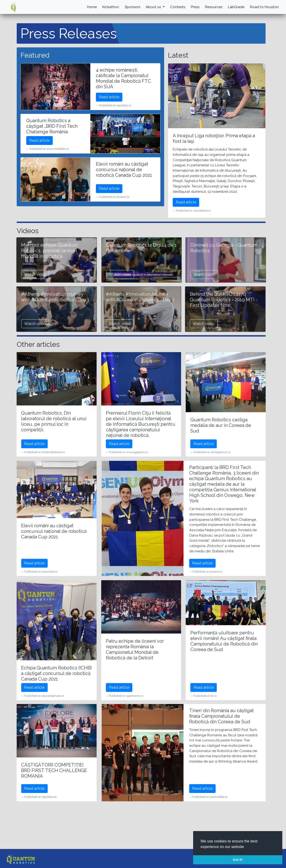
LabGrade (235, 7)
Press (192, 7)
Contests (174, 7)
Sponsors (128, 7)
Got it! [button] (238, 860)
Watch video (142, 300)
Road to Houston (264, 7)
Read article (109, 97)
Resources (211, 7)
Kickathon (106, 7)
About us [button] (150, 7)
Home (86, 7)
